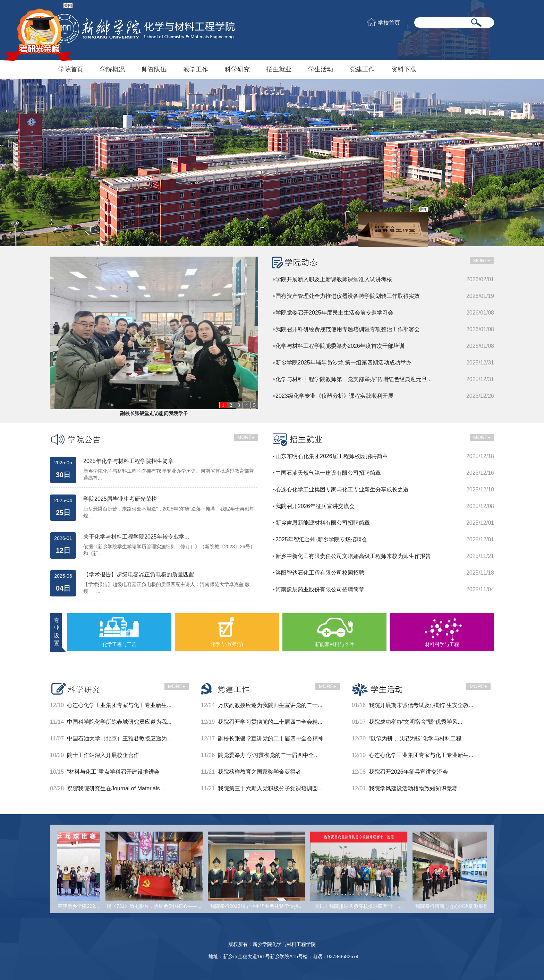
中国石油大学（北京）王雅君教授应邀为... (119, 738)
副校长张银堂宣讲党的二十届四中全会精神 (271, 738)
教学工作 (196, 69)
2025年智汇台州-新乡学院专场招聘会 (321, 539)
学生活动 (321, 69)
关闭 (423, 210)
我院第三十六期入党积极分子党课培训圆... (270, 788)
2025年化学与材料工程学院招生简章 (128, 461)
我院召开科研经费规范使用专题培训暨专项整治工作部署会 (348, 329)
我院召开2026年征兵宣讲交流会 (315, 506)
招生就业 (279, 69)
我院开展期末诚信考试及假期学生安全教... (421, 705)
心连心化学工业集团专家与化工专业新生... (119, 705)
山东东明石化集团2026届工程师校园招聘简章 (332, 456)
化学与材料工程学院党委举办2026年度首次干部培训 (340, 346)
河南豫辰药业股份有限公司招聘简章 (320, 589)
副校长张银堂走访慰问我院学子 (154, 413)
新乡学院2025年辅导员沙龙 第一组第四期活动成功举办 (343, 363)
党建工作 (362, 69)
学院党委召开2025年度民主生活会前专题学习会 (334, 313)
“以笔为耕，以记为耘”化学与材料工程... (417, 738)
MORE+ (482, 260)
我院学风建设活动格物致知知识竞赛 (413, 788)
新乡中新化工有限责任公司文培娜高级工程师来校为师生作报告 (353, 556)
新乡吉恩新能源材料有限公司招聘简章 (323, 523)
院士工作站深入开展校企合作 (103, 755)
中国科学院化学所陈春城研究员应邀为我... (119, 722)
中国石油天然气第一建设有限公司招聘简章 (328, 473)
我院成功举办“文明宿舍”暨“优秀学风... (415, 722)
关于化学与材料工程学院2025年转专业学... (136, 537)
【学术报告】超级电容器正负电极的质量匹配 (139, 575)
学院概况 (112, 69)
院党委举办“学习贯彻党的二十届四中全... (268, 755)
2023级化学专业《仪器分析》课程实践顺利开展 (334, 396)
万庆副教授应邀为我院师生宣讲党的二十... (270, 705)
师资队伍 (154, 69)
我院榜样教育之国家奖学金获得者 (260, 772)
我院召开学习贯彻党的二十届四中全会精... (270, 722)
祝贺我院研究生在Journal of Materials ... (116, 788)
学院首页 (71, 69)
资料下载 (404, 69)
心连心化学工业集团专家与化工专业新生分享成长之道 (342, 489)
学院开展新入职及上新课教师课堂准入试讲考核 (334, 279)
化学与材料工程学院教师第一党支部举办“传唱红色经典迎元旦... (354, 379)
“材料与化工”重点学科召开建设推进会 (113, 772)
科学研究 (237, 69)
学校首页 (389, 23)
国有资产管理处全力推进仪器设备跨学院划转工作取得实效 (348, 296)
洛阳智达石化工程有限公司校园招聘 (320, 573)
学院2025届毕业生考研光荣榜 (120, 499)
